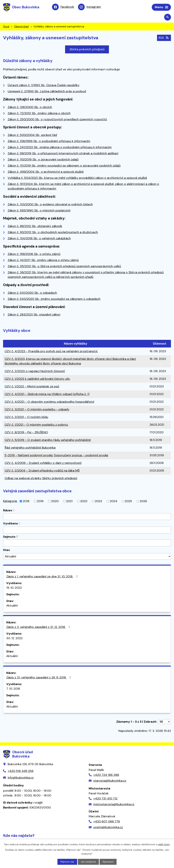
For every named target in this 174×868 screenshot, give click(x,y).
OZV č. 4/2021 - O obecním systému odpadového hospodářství (49, 402)
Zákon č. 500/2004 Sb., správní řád (32, 135)
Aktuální (12, 606)
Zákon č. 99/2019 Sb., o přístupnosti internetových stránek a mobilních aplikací (63, 154)
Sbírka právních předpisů (87, 50)
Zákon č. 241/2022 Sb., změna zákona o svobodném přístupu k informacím (60, 148)
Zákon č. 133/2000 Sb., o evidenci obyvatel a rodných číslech (50, 205)
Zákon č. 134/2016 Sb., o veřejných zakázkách (39, 239)
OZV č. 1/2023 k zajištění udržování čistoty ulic (37, 379)
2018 (26, 501)
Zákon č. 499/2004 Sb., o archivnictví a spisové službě (46, 172)
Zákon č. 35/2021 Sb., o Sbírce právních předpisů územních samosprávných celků (64, 267)
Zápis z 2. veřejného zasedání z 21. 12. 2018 (39, 627)
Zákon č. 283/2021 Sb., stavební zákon (34, 315)
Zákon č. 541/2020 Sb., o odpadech (32, 293)
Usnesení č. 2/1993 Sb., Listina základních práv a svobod (47, 92)
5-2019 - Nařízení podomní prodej (29, 456)
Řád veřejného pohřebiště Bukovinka (30, 448)
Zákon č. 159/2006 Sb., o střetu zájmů (34, 254)
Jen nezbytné (89, 862)
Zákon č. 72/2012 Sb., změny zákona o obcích (39, 114)
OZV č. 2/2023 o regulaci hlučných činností (35, 371)
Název (8, 511)
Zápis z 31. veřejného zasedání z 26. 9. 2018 (39, 678)
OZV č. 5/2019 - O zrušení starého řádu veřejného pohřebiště (48, 440)
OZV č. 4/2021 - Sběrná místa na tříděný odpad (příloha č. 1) (47, 394)
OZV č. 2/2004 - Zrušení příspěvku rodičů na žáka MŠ (42, 471)
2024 (114, 501)
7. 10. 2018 (13, 689)
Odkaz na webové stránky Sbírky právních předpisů (41, 479)
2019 (40, 501)
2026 (143, 501)
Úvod (6, 27)
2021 (69, 501)
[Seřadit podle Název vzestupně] (14, 510)
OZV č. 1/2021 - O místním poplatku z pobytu (36, 425)
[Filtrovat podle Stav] (87, 557)
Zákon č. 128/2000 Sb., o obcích (30, 107)
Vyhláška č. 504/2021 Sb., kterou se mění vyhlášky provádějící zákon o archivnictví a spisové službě (77, 178)
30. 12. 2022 (14, 639)
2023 (98, 501)
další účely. (164, 844)
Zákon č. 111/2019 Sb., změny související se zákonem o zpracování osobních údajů (64, 166)
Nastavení (108, 862)
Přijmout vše (67, 862)
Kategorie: (10, 501)
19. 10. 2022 (14, 588)
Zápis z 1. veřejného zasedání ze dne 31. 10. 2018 (43, 577)
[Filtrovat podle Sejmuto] (87, 543)
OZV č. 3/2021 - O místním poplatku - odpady (37, 410)
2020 (55, 501)
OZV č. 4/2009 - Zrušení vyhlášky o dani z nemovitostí (43, 463)
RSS (164, 38)
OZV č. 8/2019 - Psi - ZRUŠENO (26, 433)
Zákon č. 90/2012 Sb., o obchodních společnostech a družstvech (53, 233)
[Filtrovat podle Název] (87, 517)
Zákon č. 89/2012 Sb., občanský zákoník (35, 226)
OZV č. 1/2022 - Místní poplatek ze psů (32, 387)
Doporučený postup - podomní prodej (81, 456)
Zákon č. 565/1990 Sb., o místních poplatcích (39, 211)
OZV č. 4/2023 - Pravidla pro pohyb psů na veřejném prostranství (51, 352)
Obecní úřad (21, 27)
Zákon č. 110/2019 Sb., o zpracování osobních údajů (43, 160)
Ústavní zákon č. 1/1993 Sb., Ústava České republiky (43, 86)
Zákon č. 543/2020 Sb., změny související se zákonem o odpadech (54, 299)
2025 (128, 501)
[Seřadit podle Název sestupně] (14, 511)
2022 (84, 501)
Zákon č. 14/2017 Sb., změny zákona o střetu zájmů (43, 260)
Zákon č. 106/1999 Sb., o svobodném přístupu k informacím (49, 141)
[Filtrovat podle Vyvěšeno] (87, 530)
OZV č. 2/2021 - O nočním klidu (26, 417)
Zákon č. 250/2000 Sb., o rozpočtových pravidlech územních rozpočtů (57, 120)
